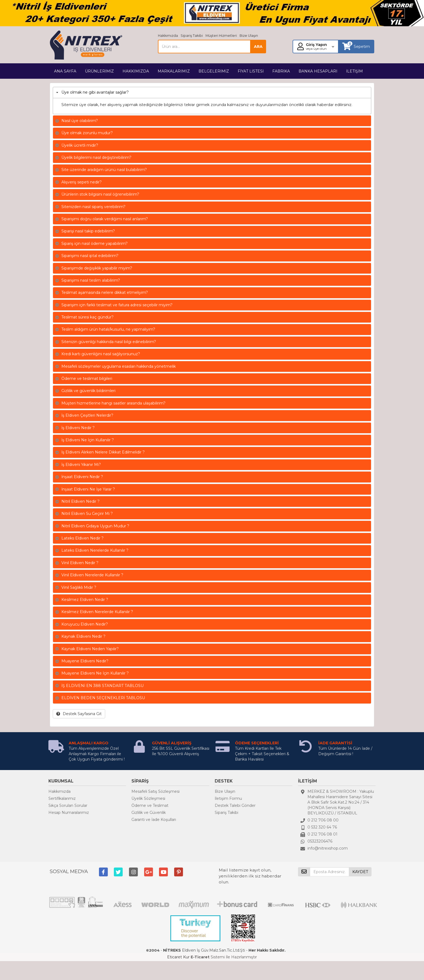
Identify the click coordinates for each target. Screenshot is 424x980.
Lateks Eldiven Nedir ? (82, 538)
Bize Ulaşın (249, 36)
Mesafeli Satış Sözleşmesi (155, 791)
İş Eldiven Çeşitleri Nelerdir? (87, 415)
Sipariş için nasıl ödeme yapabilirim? (95, 244)
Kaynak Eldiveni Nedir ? (83, 636)
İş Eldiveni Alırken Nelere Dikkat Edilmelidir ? (103, 452)
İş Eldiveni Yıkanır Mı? (81, 465)
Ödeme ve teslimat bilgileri (87, 379)
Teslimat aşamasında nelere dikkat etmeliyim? (105, 292)
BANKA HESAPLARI (318, 71)
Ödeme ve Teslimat (150, 805)
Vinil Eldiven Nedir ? (80, 563)
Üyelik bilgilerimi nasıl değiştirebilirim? (96, 157)
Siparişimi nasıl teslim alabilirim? (91, 280)
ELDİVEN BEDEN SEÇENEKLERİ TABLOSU (103, 698)
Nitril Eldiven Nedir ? (80, 501)
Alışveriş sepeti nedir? (82, 182)
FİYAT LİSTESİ (251, 71)
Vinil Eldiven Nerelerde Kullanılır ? (92, 575)
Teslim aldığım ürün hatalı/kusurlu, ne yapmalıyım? (108, 329)
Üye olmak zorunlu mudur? (87, 133)
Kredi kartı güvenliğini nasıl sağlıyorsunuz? (101, 354)
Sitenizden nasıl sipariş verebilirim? (93, 207)
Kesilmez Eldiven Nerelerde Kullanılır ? (97, 612)
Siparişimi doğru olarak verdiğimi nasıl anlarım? (105, 219)
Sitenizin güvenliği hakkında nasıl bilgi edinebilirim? (109, 342)
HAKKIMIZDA (136, 71)
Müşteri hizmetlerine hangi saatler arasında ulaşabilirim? (113, 403)
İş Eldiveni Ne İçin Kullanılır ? (88, 440)
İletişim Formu (228, 798)
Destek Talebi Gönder (235, 805)
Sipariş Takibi (192, 36)
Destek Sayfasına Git (79, 714)
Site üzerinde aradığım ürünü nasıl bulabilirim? (104, 170)
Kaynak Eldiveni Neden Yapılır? (90, 649)
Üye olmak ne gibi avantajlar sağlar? (95, 92)
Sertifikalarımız (62, 798)
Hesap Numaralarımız (69, 813)
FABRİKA (281, 71)
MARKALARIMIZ (174, 71)
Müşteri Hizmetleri (221, 36)
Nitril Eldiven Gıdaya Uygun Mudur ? (95, 526)
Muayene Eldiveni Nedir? (85, 661)
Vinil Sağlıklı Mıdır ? (79, 587)
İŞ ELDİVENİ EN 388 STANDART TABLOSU (102, 686)
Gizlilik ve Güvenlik (149, 813)
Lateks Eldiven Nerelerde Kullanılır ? (95, 550)
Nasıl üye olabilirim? (80, 121)
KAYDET (360, 872)
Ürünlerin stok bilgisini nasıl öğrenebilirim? (100, 194)
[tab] (212, 92)
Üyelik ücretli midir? (80, 145)
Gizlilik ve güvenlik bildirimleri (88, 391)
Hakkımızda (168, 36)
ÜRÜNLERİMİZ (99, 71)
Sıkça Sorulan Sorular (68, 805)
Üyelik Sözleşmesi (148, 798)
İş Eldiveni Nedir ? (78, 428)
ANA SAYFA (65, 71)
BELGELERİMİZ (214, 71)
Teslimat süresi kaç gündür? (87, 317)
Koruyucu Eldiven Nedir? (85, 624)
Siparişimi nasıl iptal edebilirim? (90, 256)
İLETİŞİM (355, 71)
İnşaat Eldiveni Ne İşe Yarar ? (88, 489)
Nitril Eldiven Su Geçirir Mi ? (87, 514)
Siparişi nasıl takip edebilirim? (88, 231)
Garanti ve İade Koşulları (154, 820)
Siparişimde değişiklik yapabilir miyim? (97, 268)
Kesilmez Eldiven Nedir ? (85, 600)
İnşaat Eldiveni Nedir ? (82, 477)
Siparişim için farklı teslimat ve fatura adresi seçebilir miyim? (117, 305)
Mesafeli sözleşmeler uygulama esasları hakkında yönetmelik (119, 366)
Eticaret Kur (178, 957)
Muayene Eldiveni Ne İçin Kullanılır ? (95, 673)
